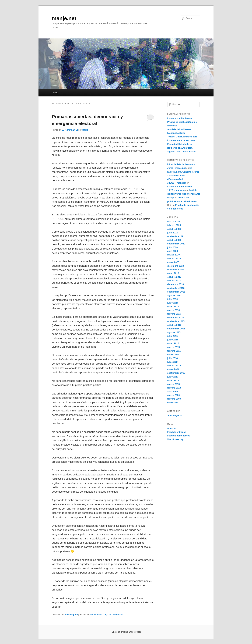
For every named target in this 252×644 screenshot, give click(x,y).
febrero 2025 (174, 225)
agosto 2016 (174, 295)
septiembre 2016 (176, 292)
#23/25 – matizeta (177, 183)
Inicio (55, 93)
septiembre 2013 (176, 373)
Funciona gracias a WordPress (126, 632)
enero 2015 (173, 355)
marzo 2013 (174, 384)
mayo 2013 (173, 380)
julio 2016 (172, 299)
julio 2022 (172, 233)
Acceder (172, 428)
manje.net (64, 18)
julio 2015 (172, 336)
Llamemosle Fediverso (180, 118)
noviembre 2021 (176, 236)
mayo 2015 (173, 343)
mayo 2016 (173, 306)
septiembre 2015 (176, 329)
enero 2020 (173, 262)
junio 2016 (173, 303)
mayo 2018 (173, 273)
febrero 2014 (174, 366)
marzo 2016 (174, 310)
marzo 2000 (174, 395)
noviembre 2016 (176, 288)
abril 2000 (173, 391)
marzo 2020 (174, 255)
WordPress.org (175, 439)
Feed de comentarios (179, 436)
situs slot (250, 2)
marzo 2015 (174, 347)
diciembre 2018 (176, 266)
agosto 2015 (174, 332)
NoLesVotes (96, 615)
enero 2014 (173, 369)
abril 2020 (173, 251)
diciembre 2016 (176, 284)
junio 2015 (173, 340)
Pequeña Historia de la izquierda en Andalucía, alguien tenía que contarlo (181, 148)
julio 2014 (172, 358)
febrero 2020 (174, 259)
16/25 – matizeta (176, 190)
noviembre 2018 (176, 270)
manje (85, 130)
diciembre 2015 (176, 318)
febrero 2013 (174, 388)
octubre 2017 (174, 277)
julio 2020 (172, 247)
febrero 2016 (174, 314)
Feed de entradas (177, 432)
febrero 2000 (174, 399)
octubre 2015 (174, 325)
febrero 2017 (174, 281)
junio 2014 (173, 362)
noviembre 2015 (176, 321)
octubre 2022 (174, 229)
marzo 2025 (174, 221)
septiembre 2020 (176, 244)
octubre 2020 (174, 240)
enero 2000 (173, 402)
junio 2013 (173, 377)
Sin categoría (71, 615)
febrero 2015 (174, 351)
